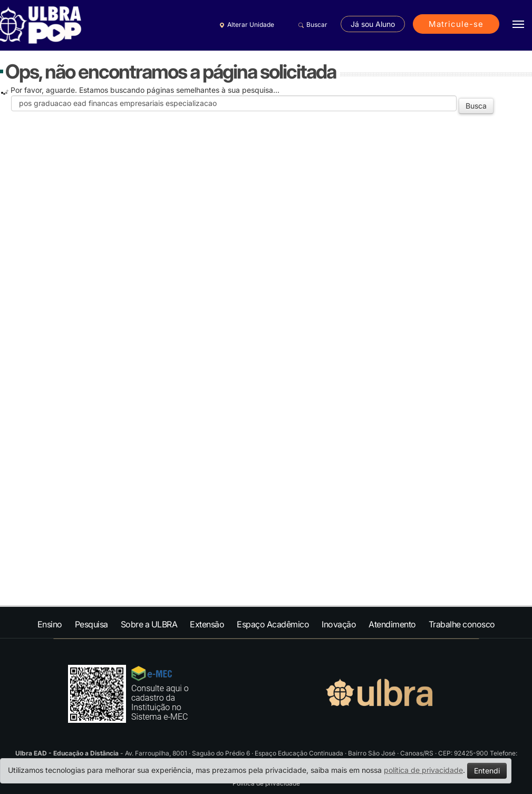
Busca (476, 106)
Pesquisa (91, 624)
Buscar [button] (311, 25)
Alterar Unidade (245, 25)
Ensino (50, 624)
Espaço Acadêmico (273, 624)
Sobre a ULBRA (149, 624)
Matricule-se (456, 24)
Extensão (207, 624)
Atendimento (392, 624)
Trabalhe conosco (462, 624)
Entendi (487, 771)
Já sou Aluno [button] (373, 24)
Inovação (339, 624)
